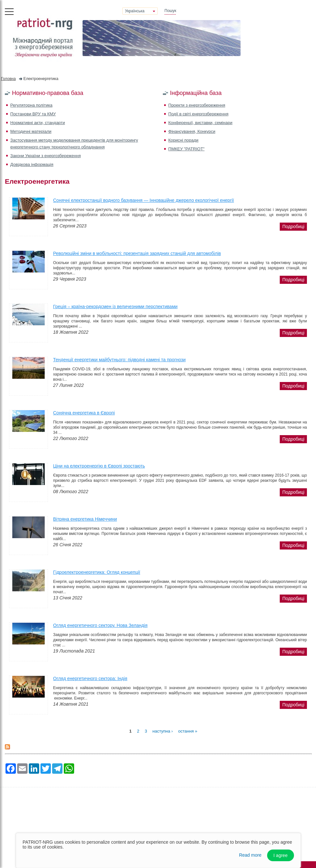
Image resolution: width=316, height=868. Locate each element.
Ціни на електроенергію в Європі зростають (99, 466)
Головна (8, 79)
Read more (250, 855)
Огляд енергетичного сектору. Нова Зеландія (100, 625)
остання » (188, 731)
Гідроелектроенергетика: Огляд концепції (97, 572)
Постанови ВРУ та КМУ (33, 114)
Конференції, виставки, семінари (200, 123)
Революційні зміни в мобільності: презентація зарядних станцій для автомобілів (137, 253)
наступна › (163, 731)
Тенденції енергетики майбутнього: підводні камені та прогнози (119, 360)
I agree (281, 855)
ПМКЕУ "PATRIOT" (186, 149)
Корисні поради (183, 140)
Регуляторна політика (31, 105)
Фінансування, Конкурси (192, 131)
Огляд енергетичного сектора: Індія (90, 678)
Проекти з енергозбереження (197, 105)
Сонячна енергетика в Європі (84, 413)
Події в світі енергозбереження (198, 114)
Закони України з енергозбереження (46, 156)
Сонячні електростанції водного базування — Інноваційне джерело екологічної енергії (144, 200)
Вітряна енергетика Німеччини (85, 519)
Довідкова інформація (32, 164)
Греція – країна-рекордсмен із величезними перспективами (115, 307)
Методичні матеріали (31, 131)
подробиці (293, 226)
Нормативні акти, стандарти (38, 123)
